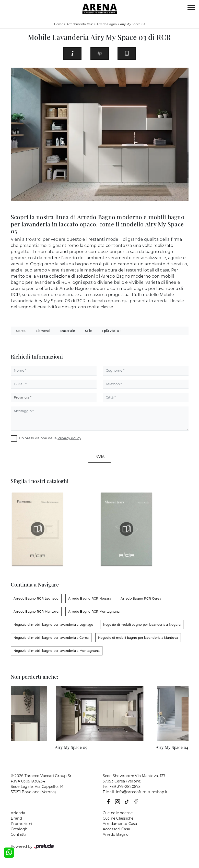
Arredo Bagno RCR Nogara (90, 598)
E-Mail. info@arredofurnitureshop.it (135, 792)
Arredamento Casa (80, 24)
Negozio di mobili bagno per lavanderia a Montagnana (57, 651)
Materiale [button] (68, 331)
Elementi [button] (43, 331)
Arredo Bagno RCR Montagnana (94, 611)
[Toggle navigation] (191, 8)
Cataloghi (20, 829)
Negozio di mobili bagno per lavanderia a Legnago (54, 625)
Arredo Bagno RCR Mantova (36, 611)
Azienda (18, 813)
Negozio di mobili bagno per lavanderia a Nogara (142, 625)
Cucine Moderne (118, 813)
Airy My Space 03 (132, 24)
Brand (16, 818)
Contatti (18, 834)
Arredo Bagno (107, 24)
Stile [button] (88, 331)
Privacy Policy (69, 438)
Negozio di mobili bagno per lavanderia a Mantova (138, 638)
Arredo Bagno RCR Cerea (141, 598)
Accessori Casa (116, 829)
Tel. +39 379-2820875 (122, 787)
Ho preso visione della (50, 438)
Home (59, 24)
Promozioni (22, 824)
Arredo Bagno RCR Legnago (36, 598)
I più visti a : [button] (111, 331)
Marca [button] (21, 331)
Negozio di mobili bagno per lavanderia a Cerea (51, 638)
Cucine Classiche (118, 818)
